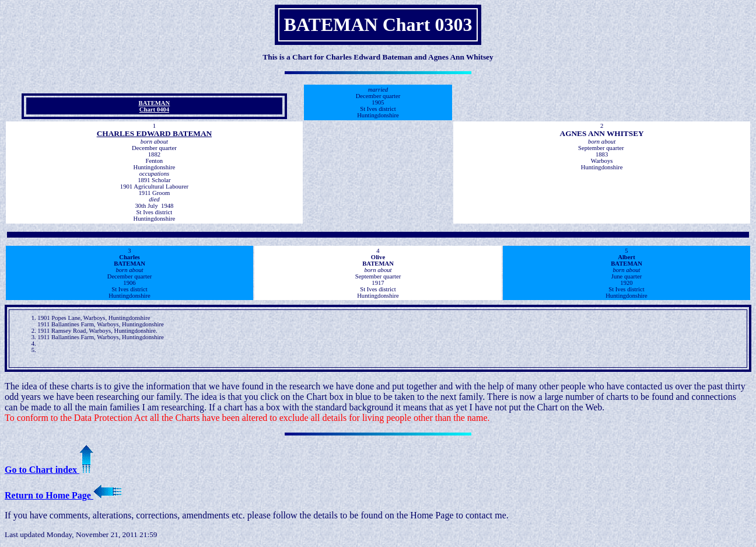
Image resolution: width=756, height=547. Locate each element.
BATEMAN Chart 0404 (155, 106)
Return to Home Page (63, 495)
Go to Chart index (49, 470)
